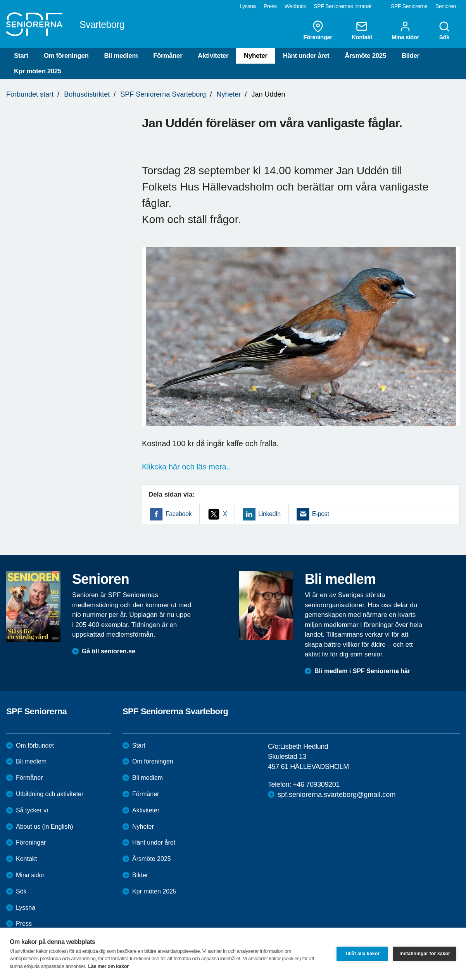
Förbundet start (30, 94)
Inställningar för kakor (425, 954)
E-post (321, 514)
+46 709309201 (316, 784)
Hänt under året (306, 56)
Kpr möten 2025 (38, 71)
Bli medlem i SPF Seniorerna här (362, 671)
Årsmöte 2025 (365, 56)
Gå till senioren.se (109, 651)
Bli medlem (121, 56)
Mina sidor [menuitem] (405, 30)
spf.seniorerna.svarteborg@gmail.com (337, 795)
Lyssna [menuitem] (248, 6)
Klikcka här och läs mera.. (186, 467)
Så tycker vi (32, 810)
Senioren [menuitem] (446, 6)
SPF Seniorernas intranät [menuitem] (343, 6)
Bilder (411, 56)
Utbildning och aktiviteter (50, 794)
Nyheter (256, 56)
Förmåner (168, 56)
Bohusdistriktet (87, 94)
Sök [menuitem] (444, 30)
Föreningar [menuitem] (318, 30)
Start (21, 56)
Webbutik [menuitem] (295, 6)
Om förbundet (35, 745)
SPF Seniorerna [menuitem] (409, 6)
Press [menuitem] (270, 6)
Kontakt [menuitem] (362, 30)
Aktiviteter (213, 56)
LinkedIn (269, 514)
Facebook (179, 514)
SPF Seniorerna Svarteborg (163, 94)
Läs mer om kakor (108, 966)
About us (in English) (45, 827)
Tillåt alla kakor (362, 954)
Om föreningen (66, 56)
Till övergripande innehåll (0, 0)
